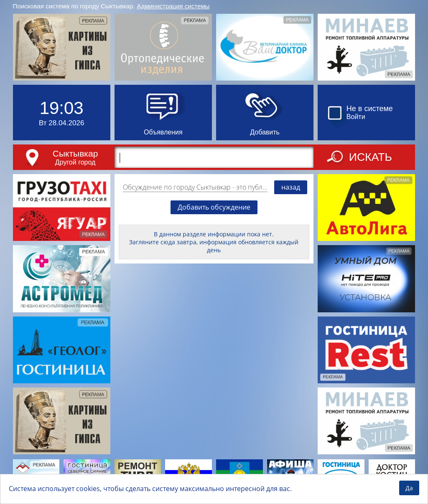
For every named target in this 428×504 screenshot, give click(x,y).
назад (291, 187)
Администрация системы (173, 6)
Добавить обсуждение (214, 207)
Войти (356, 117)
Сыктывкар (75, 153)
